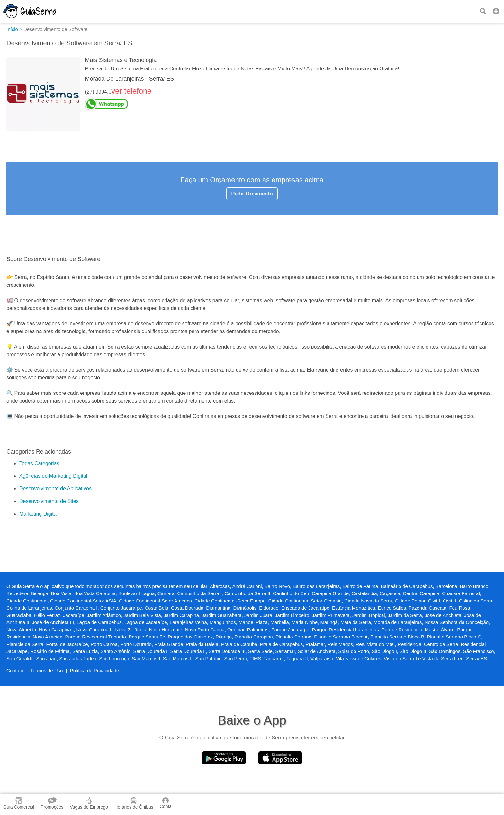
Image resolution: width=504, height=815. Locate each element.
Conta (166, 803)
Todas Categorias (39, 463)
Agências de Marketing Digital (53, 476)
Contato (15, 670)
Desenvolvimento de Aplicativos (55, 489)
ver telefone (131, 91)
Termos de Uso (47, 670)
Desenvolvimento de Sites (49, 501)
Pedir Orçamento (252, 194)
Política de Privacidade (95, 670)
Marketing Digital (38, 514)
